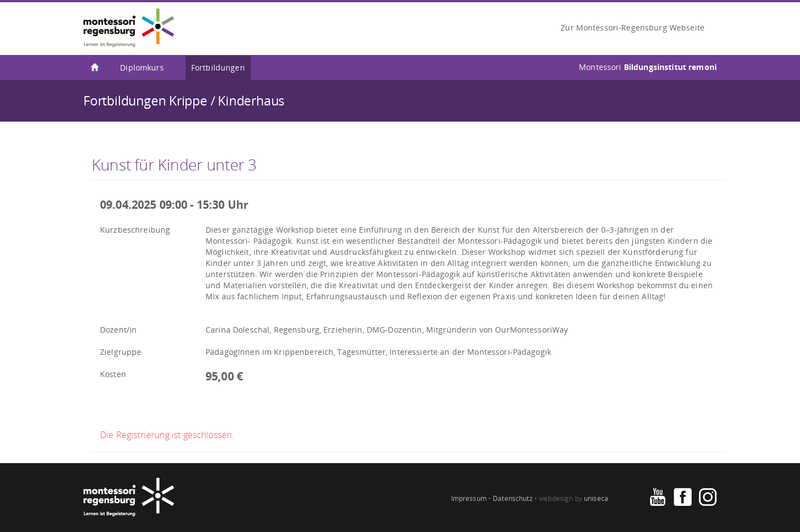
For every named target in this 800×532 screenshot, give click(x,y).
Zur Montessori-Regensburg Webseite (632, 27)
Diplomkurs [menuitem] (142, 67)
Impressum (469, 498)
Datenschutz (513, 498)
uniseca (596, 498)
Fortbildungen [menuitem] (218, 67)
